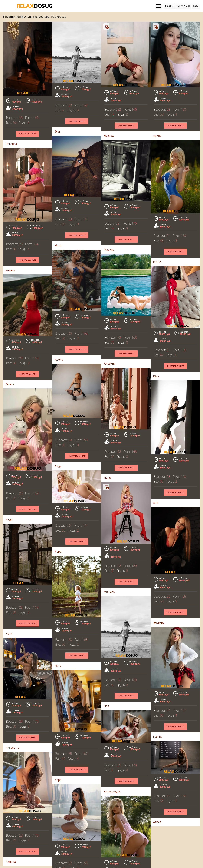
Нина (107, 478)
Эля (106, 706)
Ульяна (158, 245)
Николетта (12, 748)
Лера (58, 552)
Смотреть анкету (77, 121)
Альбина (110, 364)
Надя (9, 519)
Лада (58, 466)
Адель (59, 360)
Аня (156, 503)
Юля (156, 376)
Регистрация (183, 6)
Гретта (157, 737)
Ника (9, 233)
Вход (196, 6)
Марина (60, 233)
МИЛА (108, 245)
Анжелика (65, 848)
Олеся (10, 384)
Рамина (11, 862)
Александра (112, 791)
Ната (9, 634)
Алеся (157, 822)
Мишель (109, 592)
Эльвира (159, 623)
